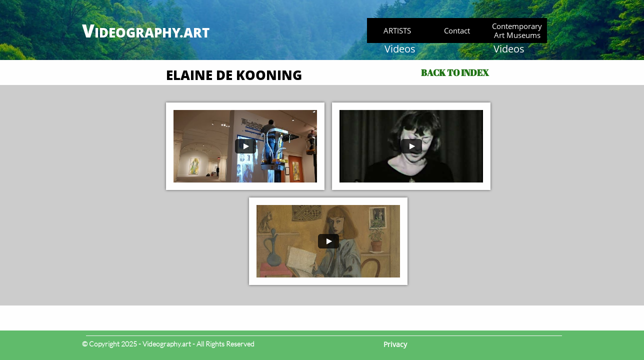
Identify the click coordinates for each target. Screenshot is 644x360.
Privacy (395, 344)
